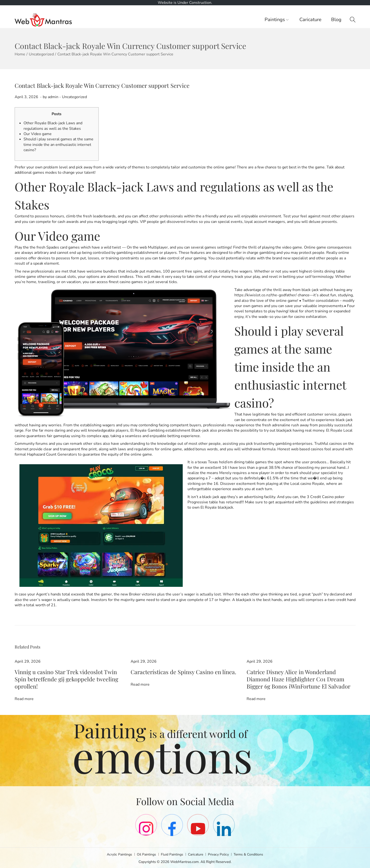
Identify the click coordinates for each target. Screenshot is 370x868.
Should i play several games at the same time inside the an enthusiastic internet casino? (58, 145)
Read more (24, 690)
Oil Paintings (145, 854)
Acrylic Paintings (116, 854)
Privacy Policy (221, 854)
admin (53, 97)
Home (20, 54)
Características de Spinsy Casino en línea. (167, 672)
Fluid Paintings (172, 854)
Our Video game (38, 134)
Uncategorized (41, 54)
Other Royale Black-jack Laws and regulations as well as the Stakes (53, 126)
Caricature (197, 854)
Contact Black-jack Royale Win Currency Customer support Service (102, 85)
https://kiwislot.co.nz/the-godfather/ (266, 295)
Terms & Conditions (252, 854)
